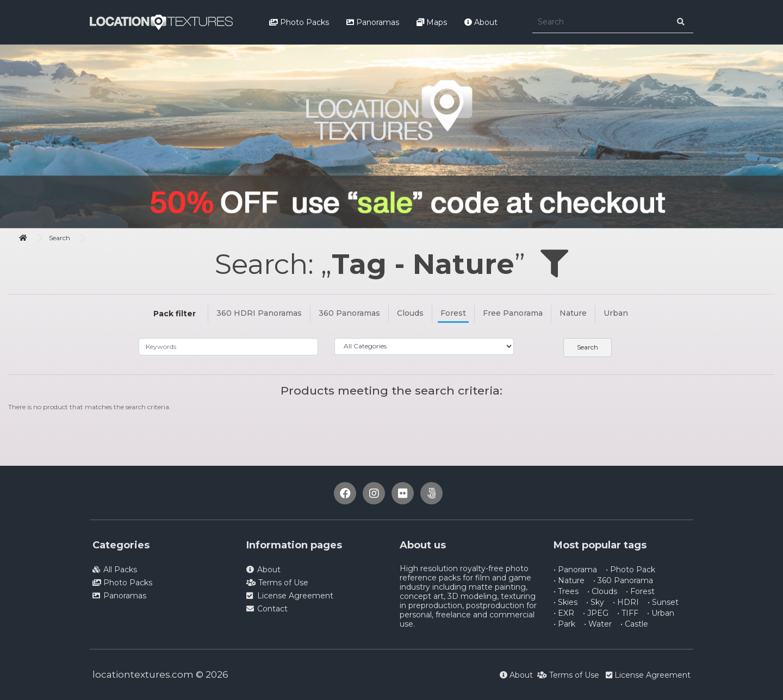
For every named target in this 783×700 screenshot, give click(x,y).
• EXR (564, 613)
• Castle (634, 624)
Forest (453, 313)
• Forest (640, 591)
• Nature (569, 580)
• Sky (595, 602)
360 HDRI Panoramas (259, 313)
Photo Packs (299, 22)
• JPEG (596, 613)
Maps (432, 22)
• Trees (566, 591)
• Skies (565, 602)
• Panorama (575, 570)
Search (60, 238)
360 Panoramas (349, 313)
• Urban (661, 613)
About (481, 22)
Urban (616, 313)
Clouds (410, 313)
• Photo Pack (630, 570)
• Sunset (663, 602)
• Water (598, 624)
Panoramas (373, 22)
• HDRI (626, 602)
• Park (564, 624)
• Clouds (602, 591)
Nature (573, 313)
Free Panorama (513, 313)
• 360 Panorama (623, 580)
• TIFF (628, 613)
